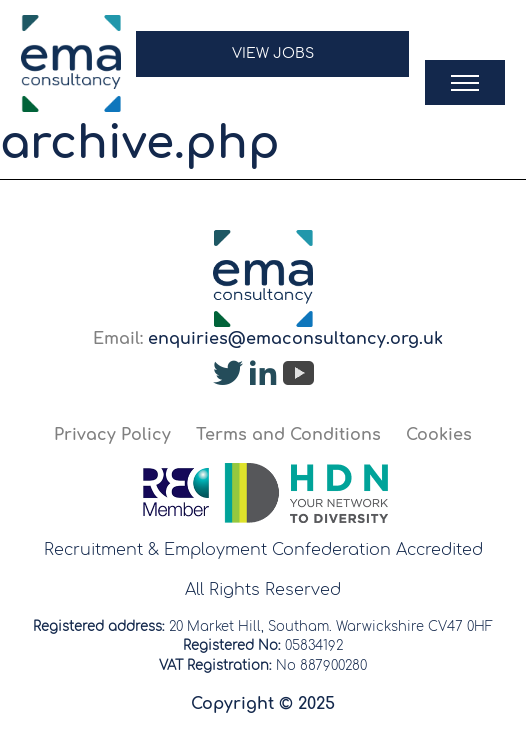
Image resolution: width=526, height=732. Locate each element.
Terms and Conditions (288, 435)
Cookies (439, 435)
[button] (273, 63)
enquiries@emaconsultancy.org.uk (295, 339)
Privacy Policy (112, 435)
